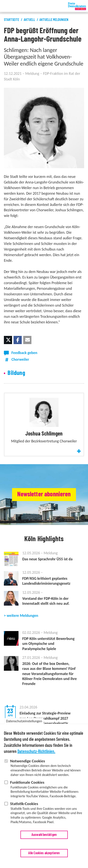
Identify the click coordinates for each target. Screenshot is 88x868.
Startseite (12, 20)
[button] (8, 340)
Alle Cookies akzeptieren (44, 856)
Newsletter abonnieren (44, 494)
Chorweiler (20, 359)
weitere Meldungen (22, 616)
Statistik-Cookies (24, 806)
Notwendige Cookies (28, 764)
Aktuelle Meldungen (54, 20)
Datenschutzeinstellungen (24, 724)
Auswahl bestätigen (44, 837)
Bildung (16, 373)
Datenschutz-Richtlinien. (36, 754)
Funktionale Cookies (27, 785)
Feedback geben (24, 353)
